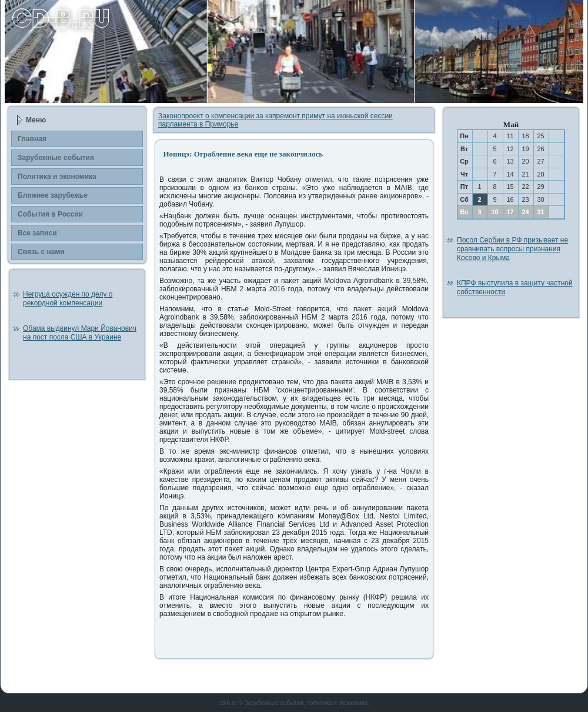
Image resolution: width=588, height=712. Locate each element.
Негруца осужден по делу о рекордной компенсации (68, 299)
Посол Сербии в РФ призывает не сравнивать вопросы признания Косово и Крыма (512, 249)
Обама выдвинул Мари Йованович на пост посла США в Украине (80, 333)
